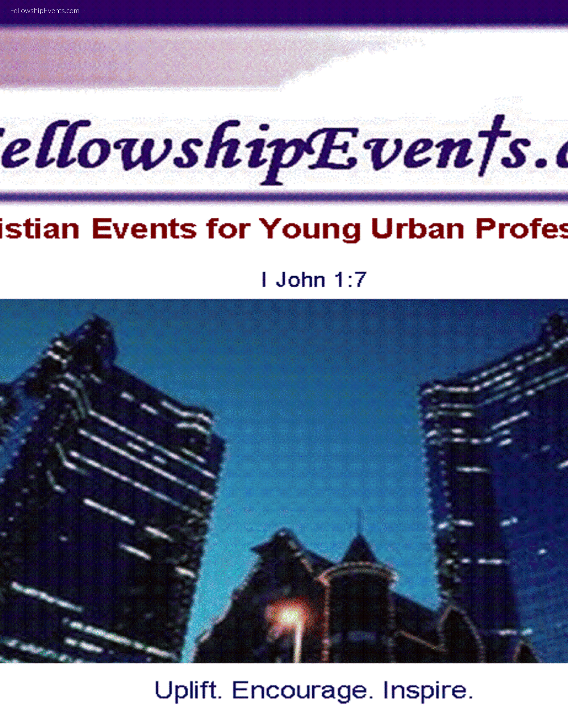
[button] (284, 715)
